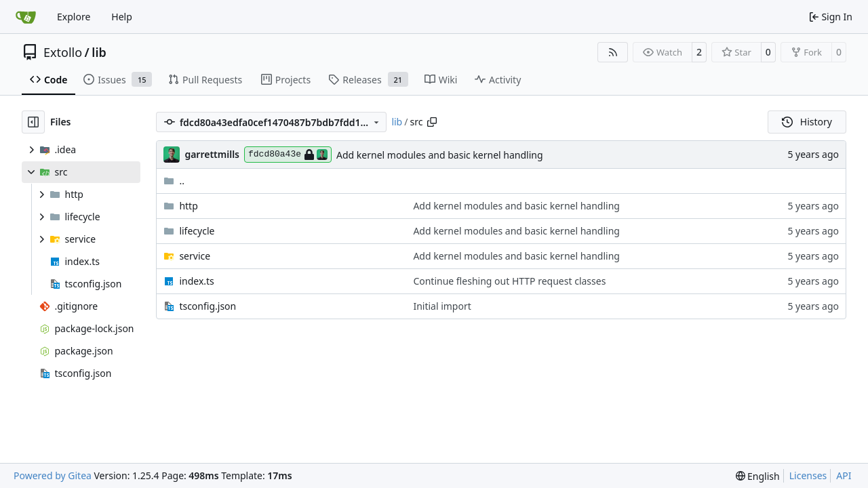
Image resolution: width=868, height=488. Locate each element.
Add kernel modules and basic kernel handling (440, 155)
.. (174, 181)
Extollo (63, 52)
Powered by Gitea (53, 475)
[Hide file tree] (33, 122)
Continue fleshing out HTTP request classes (509, 281)
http (188, 206)
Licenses (808, 475)
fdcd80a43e (288, 155)
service (195, 256)
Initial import (442, 306)
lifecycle (197, 231)
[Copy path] (432, 122)
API (844, 475)
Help (122, 17)
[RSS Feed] (613, 52)
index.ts (196, 281)
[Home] (26, 17)
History (807, 122)
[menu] (758, 476)
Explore (74, 17)
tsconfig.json (208, 306)
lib (99, 52)
